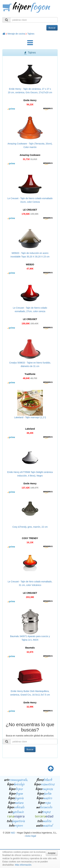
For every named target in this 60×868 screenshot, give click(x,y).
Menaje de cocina (16, 34)
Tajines (31, 34)
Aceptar (52, 853)
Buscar (52, 28)
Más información (23, 865)
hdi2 (13, 833)
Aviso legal (31, 836)
